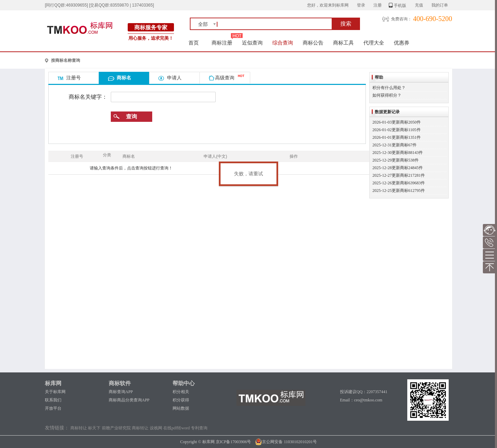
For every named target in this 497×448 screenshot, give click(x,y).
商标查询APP (121, 392)
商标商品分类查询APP (129, 400)
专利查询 (199, 428)
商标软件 (120, 383)
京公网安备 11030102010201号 (286, 442)
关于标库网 (55, 392)
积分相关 (181, 392)
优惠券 (402, 43)
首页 (194, 43)
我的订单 (440, 5)
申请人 (174, 78)
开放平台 (53, 408)
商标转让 (79, 428)
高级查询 (225, 78)
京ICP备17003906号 (233, 442)
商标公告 (313, 43)
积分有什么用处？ (389, 88)
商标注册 (222, 43)
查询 (131, 116)
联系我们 (53, 400)
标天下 (94, 428)
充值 (419, 5)
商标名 (124, 78)
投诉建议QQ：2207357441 (364, 392)
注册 (378, 5)
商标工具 (343, 43)
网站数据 (181, 408)
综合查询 (283, 43)
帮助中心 (184, 383)
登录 (361, 5)
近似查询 (252, 43)
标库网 (53, 383)
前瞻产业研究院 (116, 428)
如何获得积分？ (387, 95)
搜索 (346, 24)
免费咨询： (401, 19)
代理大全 (374, 43)
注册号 (74, 78)
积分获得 (181, 400)
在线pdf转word (177, 428)
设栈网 (156, 428)
